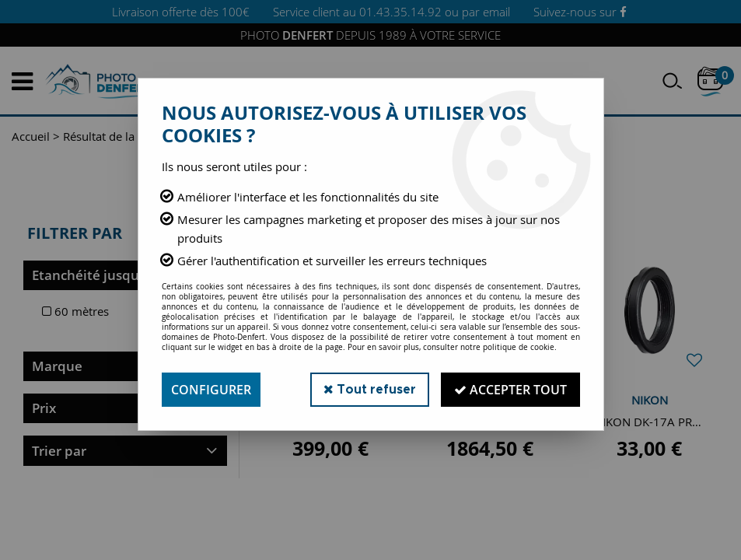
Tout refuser (370, 389)
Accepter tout (510, 390)
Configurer (211, 390)
